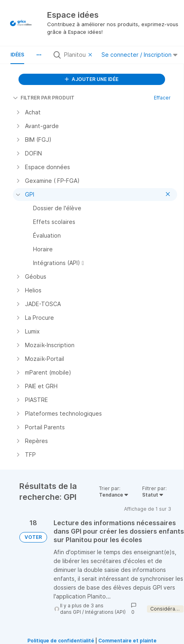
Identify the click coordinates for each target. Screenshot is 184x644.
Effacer (162, 98)
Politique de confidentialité (61, 641)
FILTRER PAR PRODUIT (44, 98)
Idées (17, 55)
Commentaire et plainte (127, 641)
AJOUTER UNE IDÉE (92, 79)
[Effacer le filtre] (91, 55)
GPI (77, 612)
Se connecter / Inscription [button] (140, 55)
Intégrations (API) (105, 612)
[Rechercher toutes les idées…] (74, 55)
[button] (39, 55)
